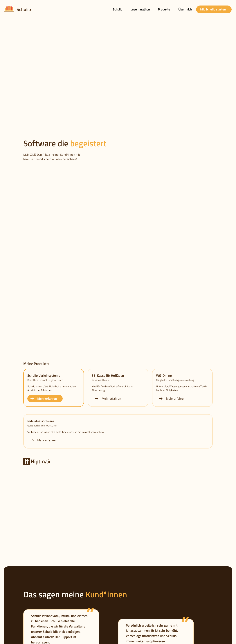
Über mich (185, 9)
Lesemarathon (140, 9)
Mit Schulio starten (213, 9)
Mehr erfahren (43, 399)
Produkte (164, 9)
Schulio (118, 9)
